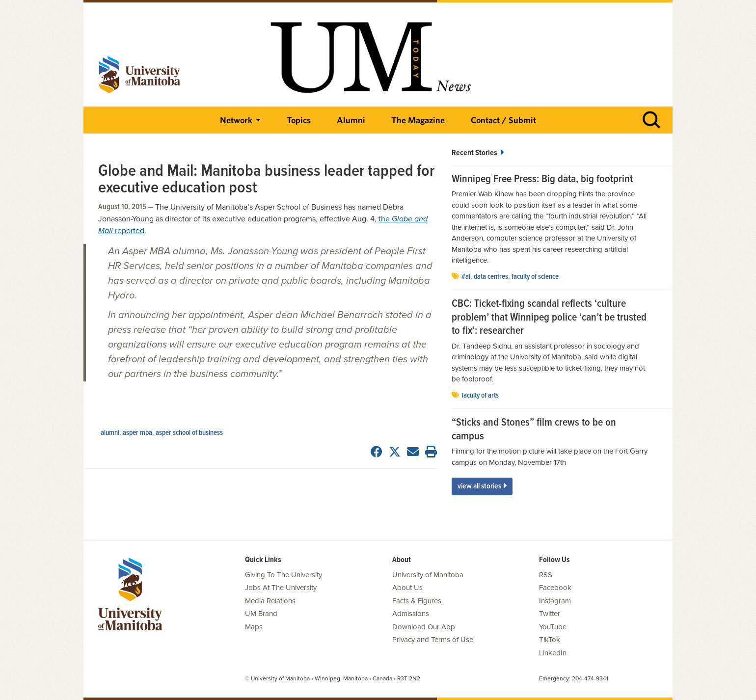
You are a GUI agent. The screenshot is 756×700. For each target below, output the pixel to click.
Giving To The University (283, 575)
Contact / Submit (503, 120)
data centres (491, 277)
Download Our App (424, 627)
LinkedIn (553, 653)
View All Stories (482, 486)
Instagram (555, 601)
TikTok (550, 640)
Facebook (555, 588)
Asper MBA (137, 433)
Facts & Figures (417, 601)
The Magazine (418, 120)
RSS (546, 575)
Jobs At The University (281, 588)
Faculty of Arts (480, 396)
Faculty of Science (535, 277)
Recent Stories (478, 153)
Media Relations (270, 601)
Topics (299, 120)
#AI (466, 277)
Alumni (351, 120)
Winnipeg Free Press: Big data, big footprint (542, 180)
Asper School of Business (189, 433)
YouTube (553, 627)
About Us (407, 588)
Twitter (550, 614)
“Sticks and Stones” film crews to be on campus (534, 430)
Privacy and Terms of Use (433, 640)
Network (236, 120)
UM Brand (261, 614)
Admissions (411, 614)
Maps (254, 627)
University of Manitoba (428, 575)
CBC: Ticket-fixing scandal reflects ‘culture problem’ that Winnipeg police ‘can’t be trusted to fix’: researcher (549, 318)
